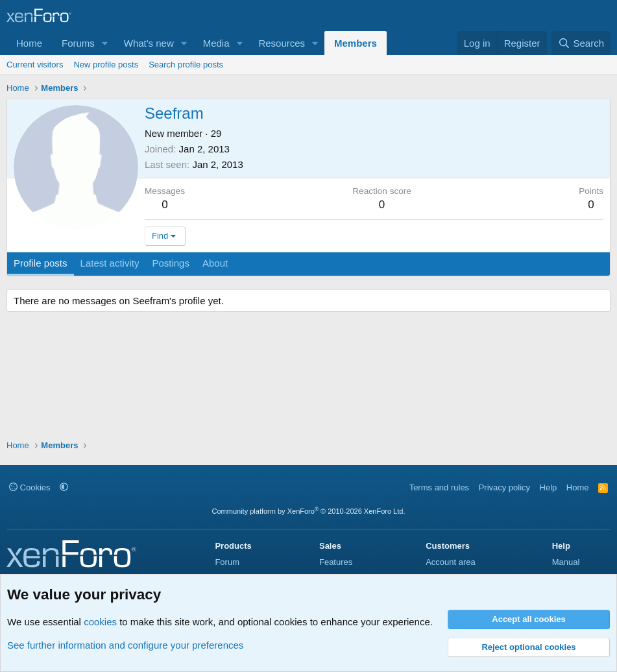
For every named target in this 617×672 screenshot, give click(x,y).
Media (216, 43)
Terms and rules (439, 487)
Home (29, 43)
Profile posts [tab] (41, 263)
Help (549, 487)
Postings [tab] (171, 263)
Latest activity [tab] (110, 263)
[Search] (581, 43)
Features (336, 562)
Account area (451, 562)
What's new (149, 43)
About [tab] (215, 263)
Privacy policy (504, 487)
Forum (227, 562)
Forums (78, 43)
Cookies (30, 487)
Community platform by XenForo (309, 511)
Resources (282, 43)
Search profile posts (186, 65)
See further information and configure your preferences (125, 645)
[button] (105, 43)
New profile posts (106, 65)
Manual (566, 562)
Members (356, 43)
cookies (100, 622)
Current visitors (35, 65)
